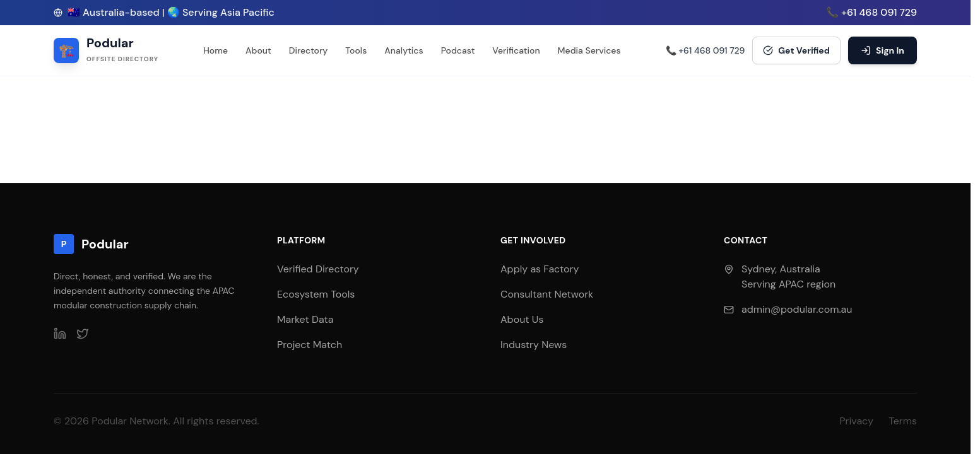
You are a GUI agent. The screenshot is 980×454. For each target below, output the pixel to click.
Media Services (589, 50)
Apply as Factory (540, 269)
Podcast (458, 50)
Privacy (856, 421)
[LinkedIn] (60, 334)
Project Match (310, 345)
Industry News (534, 345)
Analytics (404, 50)
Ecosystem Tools (316, 294)
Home (215, 50)
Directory (309, 50)
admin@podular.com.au (797, 309)
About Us (522, 319)
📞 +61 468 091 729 (871, 12)
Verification (516, 50)
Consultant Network (547, 294)
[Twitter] (83, 334)
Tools (356, 50)
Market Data (305, 319)
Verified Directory (318, 269)
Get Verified (796, 50)
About (258, 50)
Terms (903, 421)
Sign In (883, 50)
